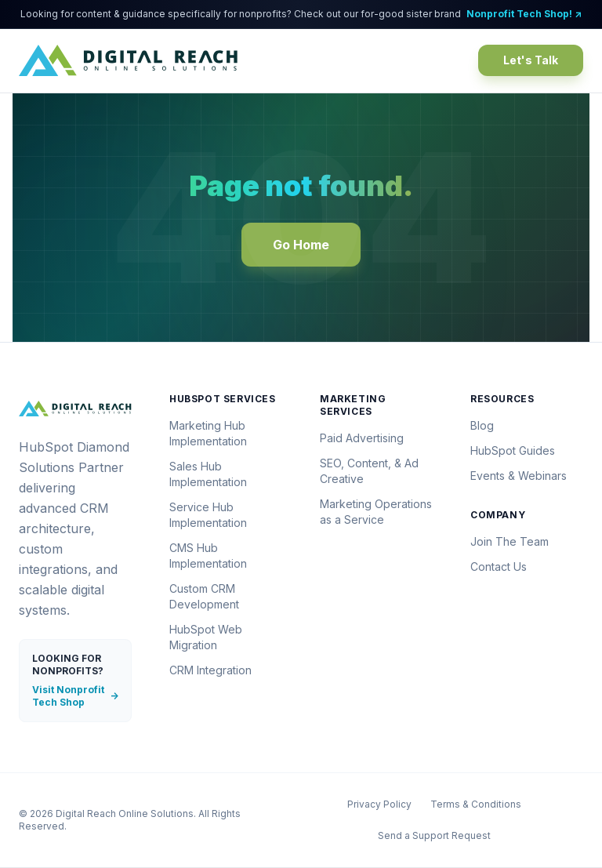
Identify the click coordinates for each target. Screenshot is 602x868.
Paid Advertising (362, 438)
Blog (482, 425)
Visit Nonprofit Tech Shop (75, 696)
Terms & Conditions (476, 804)
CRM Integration (210, 670)
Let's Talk (531, 60)
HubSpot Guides (513, 450)
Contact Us (499, 567)
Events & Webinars (519, 476)
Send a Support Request (434, 835)
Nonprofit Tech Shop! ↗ (524, 14)
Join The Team (510, 541)
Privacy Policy (379, 804)
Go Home (301, 245)
